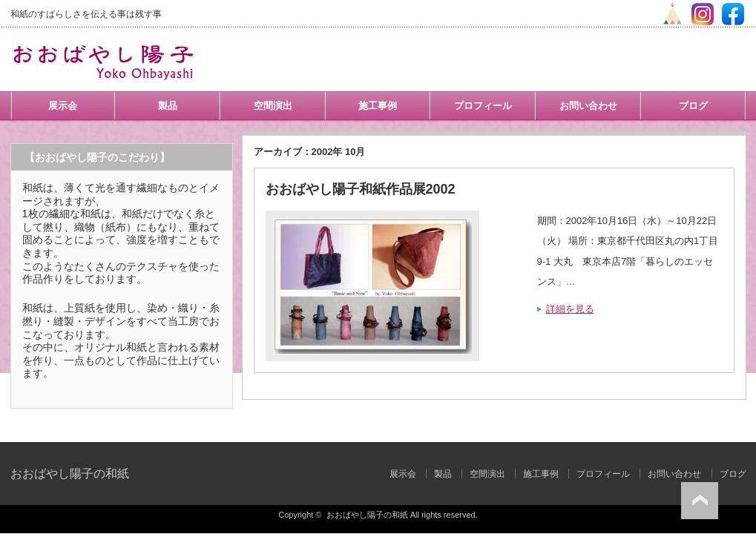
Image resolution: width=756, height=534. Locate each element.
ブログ (693, 106)
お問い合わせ (588, 106)
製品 (168, 106)
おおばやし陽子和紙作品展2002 (361, 189)
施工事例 (378, 106)
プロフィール (483, 106)
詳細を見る (570, 309)
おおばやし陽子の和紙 (70, 474)
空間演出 (273, 106)
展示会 (63, 106)
